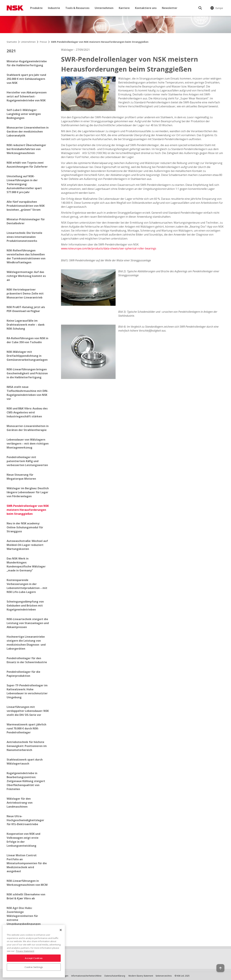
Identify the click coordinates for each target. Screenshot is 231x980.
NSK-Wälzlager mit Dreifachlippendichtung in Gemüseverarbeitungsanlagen (27, 356)
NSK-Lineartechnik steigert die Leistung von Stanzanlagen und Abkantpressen (28, 623)
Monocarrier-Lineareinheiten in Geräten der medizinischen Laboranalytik (28, 132)
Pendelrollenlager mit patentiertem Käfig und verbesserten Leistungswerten (27, 461)
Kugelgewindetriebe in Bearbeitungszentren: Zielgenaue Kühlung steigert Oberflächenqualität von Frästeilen (26, 781)
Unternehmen (104, 8)
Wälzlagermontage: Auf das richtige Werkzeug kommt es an (26, 276)
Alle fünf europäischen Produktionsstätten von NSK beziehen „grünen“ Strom (26, 206)
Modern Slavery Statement (141, 976)
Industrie (54, 8)
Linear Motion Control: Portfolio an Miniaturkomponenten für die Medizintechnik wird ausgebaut (27, 863)
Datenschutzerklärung (115, 976)
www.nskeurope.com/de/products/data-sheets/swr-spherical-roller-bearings (109, 248)
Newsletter (170, 8)
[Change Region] (217, 8)
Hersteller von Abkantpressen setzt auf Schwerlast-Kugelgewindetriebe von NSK (27, 96)
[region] (34, 951)
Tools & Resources (77, 8)
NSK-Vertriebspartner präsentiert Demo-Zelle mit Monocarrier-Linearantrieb (25, 293)
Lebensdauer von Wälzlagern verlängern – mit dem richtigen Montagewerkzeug (28, 444)
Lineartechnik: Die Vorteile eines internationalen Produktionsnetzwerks (24, 237)
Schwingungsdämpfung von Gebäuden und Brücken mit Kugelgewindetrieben (25, 606)
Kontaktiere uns (146, 8)
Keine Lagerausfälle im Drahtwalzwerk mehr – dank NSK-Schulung (26, 325)
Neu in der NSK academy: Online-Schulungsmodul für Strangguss (25, 527)
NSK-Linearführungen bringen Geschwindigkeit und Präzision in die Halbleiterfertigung (27, 373)
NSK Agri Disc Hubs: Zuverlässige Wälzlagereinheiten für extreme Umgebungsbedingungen (24, 916)
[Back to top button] (220, 968)
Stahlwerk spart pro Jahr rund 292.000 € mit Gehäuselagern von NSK (26, 79)
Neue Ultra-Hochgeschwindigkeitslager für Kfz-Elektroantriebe (25, 820)
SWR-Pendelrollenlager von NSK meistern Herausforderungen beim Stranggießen (28, 510)
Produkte (36, 8)
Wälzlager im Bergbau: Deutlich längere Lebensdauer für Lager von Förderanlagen (28, 492)
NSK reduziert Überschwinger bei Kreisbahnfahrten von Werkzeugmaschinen (26, 149)
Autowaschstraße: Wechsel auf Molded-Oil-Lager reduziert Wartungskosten (27, 545)
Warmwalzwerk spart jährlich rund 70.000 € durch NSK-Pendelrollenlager (26, 728)
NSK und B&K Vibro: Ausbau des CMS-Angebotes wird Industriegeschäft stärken (27, 412)
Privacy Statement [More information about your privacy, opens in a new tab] (25, 951)
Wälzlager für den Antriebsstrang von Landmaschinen (20, 803)
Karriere (124, 8)
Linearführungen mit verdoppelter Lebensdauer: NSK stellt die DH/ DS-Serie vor (28, 711)
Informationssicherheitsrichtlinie (86, 976)
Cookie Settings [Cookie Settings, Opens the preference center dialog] (34, 967)
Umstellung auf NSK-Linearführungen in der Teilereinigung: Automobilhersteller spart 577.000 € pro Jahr (24, 184)
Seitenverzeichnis (164, 976)
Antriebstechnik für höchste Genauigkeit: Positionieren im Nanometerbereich (27, 746)
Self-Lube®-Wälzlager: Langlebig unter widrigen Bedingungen (24, 114)
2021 (11, 51)
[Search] (200, 8)
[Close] (61, 930)
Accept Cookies (34, 958)
